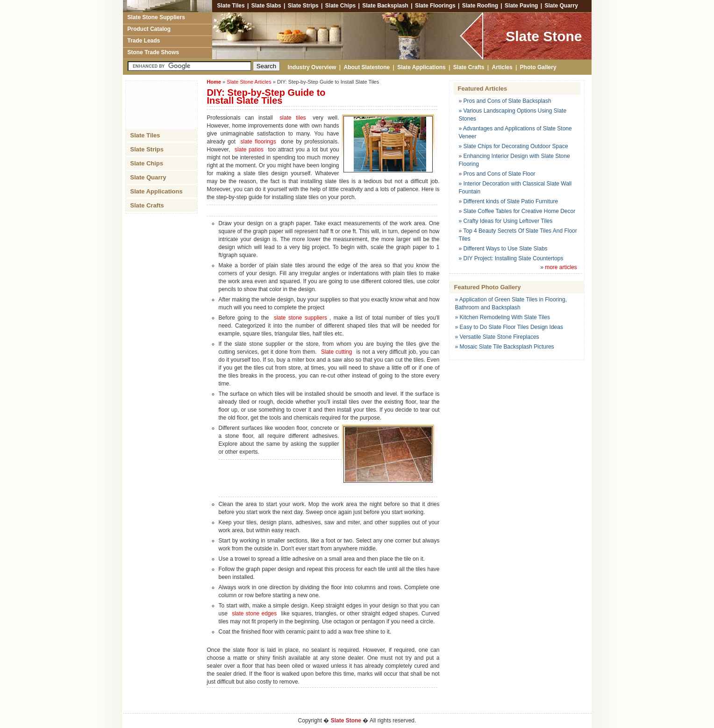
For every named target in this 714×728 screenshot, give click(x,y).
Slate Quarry (561, 6)
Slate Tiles (230, 6)
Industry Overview (311, 67)
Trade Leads (144, 41)
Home (214, 82)
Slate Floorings (435, 6)
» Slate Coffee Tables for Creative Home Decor (517, 211)
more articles (561, 267)
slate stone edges (254, 614)
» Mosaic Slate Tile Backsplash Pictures (505, 347)
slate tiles (293, 118)
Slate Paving (521, 6)
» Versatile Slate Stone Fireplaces (497, 337)
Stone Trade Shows (154, 52)
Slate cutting (337, 352)
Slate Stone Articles (249, 82)
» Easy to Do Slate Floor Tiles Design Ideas (509, 327)
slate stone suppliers (300, 318)
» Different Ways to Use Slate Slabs (503, 249)
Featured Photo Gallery (488, 287)
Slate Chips (340, 6)
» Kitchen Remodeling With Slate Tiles (503, 317)
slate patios (249, 150)
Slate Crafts (469, 67)
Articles (502, 67)
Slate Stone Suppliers (156, 17)
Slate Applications (421, 67)
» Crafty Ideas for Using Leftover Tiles (506, 221)
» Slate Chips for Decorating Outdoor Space (514, 146)
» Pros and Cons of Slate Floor (497, 174)
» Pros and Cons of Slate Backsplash (505, 101)
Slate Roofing (480, 6)
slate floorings (258, 142)
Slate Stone (544, 36)
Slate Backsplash (385, 6)
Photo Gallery (538, 67)
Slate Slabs (266, 6)
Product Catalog (149, 29)
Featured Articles (483, 89)
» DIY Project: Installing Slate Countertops (511, 258)
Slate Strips (303, 6)
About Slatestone (367, 67)
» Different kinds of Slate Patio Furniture (509, 201)
